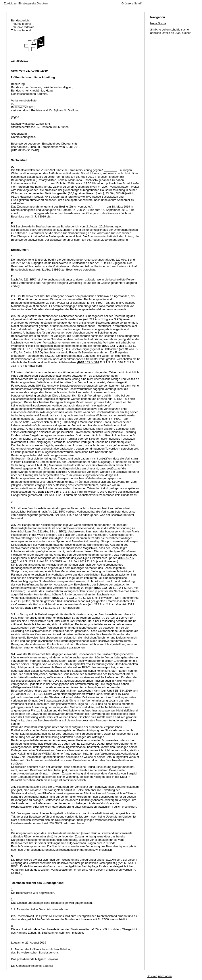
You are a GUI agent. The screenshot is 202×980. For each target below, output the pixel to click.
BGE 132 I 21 (104, 588)
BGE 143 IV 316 (114, 346)
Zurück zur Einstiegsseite (20, 3)
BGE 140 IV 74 (34, 608)
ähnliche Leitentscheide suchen (170, 30)
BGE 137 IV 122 (63, 598)
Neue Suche (158, 23)
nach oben (165, 976)
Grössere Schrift (132, 3)
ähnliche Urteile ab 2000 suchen (171, 33)
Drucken (42, 3)
